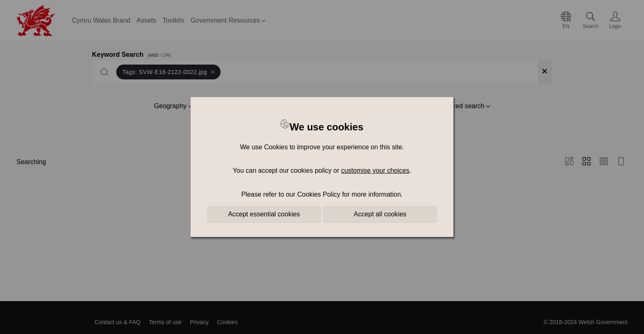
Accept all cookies (380, 214)
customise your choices (375, 170)
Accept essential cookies (264, 214)
